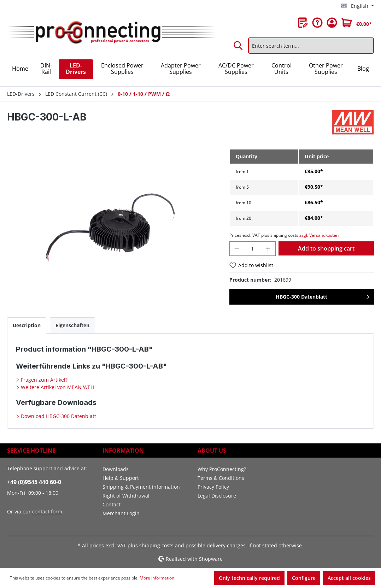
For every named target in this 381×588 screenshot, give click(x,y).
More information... (159, 578)
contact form (47, 511)
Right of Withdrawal (126, 496)
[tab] (27, 325)
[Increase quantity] (268, 249)
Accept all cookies (349, 578)
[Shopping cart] (357, 23)
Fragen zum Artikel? (43, 380)
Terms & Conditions (221, 478)
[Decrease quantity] (237, 249)
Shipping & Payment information (141, 487)
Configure (304, 578)
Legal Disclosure (217, 496)
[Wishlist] (303, 23)
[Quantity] (252, 249)
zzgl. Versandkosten (319, 235)
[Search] (239, 46)
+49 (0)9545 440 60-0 (34, 482)
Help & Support (121, 478)
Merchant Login (121, 513)
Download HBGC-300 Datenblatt (58, 416)
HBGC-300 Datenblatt (301, 297)
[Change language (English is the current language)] (357, 6)
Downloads (116, 469)
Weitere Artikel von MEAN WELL (57, 387)
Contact (112, 504)
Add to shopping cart (326, 248)
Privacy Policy (213, 487)
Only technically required (249, 578)
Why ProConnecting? (222, 469)
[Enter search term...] (311, 46)
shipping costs (156, 545)
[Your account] (332, 23)
